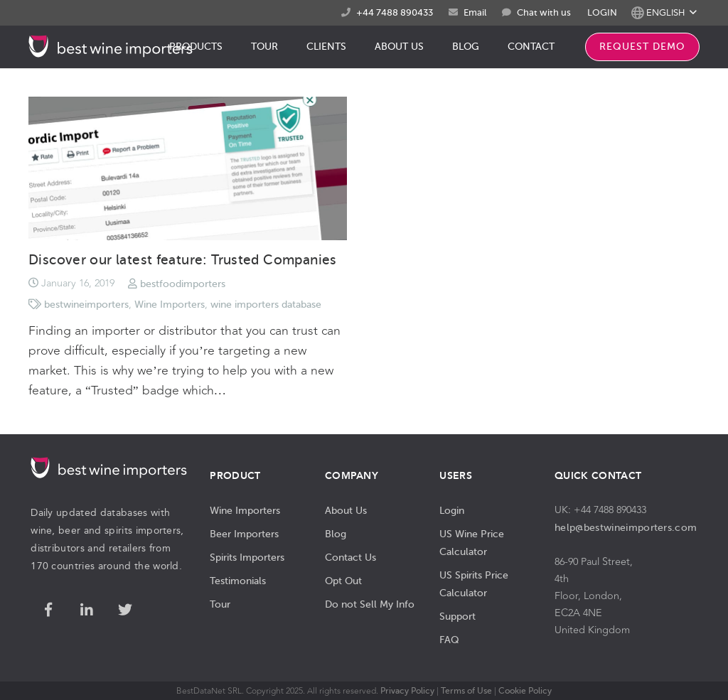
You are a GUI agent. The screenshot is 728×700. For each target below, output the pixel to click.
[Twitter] (125, 610)
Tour (220, 604)
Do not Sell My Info (370, 604)
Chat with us (544, 13)
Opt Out (343, 581)
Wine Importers (170, 304)
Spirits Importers (247, 557)
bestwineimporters (86, 304)
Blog (336, 534)
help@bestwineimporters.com (626, 527)
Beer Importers (244, 534)
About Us (346, 510)
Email (475, 12)
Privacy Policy (407, 691)
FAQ (449, 640)
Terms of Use (466, 691)
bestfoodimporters (183, 284)
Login (452, 510)
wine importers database (266, 304)
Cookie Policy (525, 691)
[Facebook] (48, 610)
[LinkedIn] (87, 610)
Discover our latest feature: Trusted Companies (183, 260)
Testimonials (238, 581)
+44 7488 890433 (395, 12)
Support (457, 616)
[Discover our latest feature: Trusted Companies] (188, 168)
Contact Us (350, 557)
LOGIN (602, 12)
